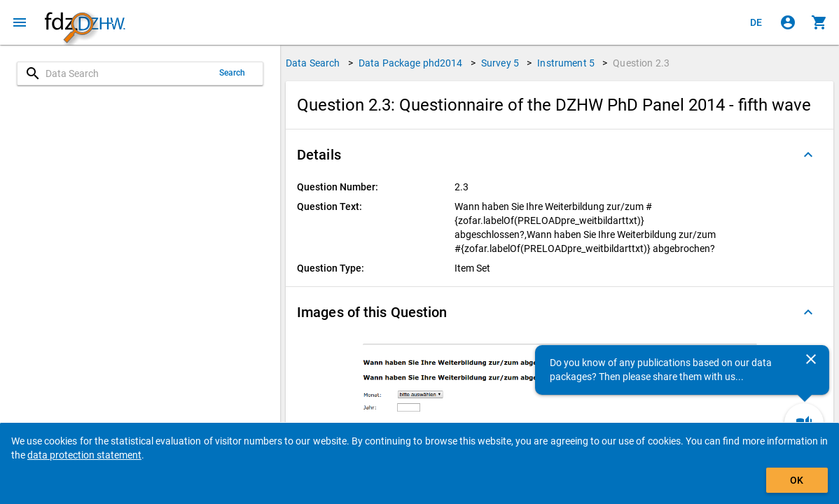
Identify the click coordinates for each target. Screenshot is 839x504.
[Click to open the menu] (20, 22)
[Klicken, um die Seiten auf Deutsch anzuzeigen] (756, 22)
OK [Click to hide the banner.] (797, 480)
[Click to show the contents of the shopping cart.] (819, 22)
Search (233, 73)
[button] (560, 155)
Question (641, 63)
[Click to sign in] (788, 22)
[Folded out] (808, 155)
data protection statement (84, 455)
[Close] (811, 359)
